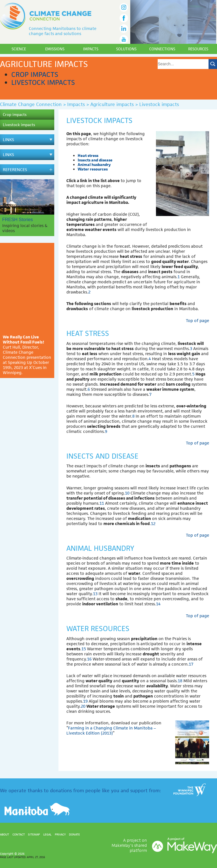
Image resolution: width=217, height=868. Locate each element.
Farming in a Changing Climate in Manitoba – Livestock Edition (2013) (111, 730)
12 (153, 523)
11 (102, 503)
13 (95, 594)
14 (158, 604)
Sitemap (34, 834)
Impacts (91, 49)
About (5, 834)
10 (127, 493)
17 (191, 664)
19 (85, 701)
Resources (198, 49)
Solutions (126, 49)
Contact (19, 834)
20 (83, 706)
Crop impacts (35, 75)
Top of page (198, 320)
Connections (162, 49)
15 (84, 649)
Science (19, 49)
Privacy (60, 834)
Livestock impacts (43, 82)
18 (180, 681)
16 (89, 659)
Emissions (55, 49)
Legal (47, 834)
